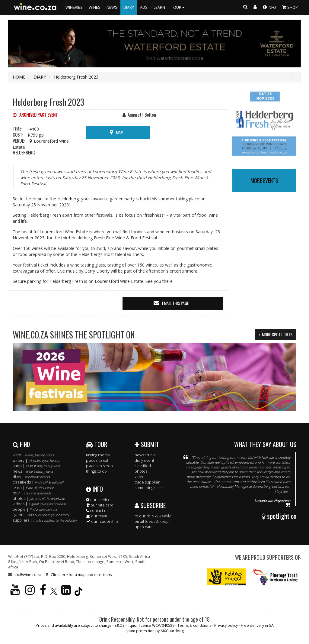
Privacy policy (226, 625)
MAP (119, 132)
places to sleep (99, 466)
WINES (95, 7)
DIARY (129, 7)
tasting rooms (98, 455)
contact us (97, 511)
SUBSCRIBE (150, 505)
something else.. (149, 488)
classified (143, 466)
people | (35, 509)
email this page (175, 303)
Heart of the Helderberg (56, 199)
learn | (33, 488)
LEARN (159, 7)
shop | (36, 466)
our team (97, 516)
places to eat (97, 460)
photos (141, 471)
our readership (102, 521)
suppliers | (45, 520)
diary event (144, 460)
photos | (39, 498)
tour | (32, 493)
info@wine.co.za (27, 575)
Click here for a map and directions (81, 575)
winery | (36, 460)
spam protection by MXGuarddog (155, 631)
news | (33, 471)
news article (145, 455)
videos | (39, 504)
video (140, 477)
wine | (34, 455)
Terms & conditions (194, 625)
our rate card (100, 505)
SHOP (290, 7)
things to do (96, 471)
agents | (41, 515)
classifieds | (38, 482)
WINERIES (74, 7)
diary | (31, 477)
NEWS (112, 7)
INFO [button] (269, 7)
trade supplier (147, 482)
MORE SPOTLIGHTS (277, 334)
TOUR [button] (178, 7)
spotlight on (279, 516)
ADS (144, 7)
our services (99, 500)
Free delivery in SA (257, 625)
